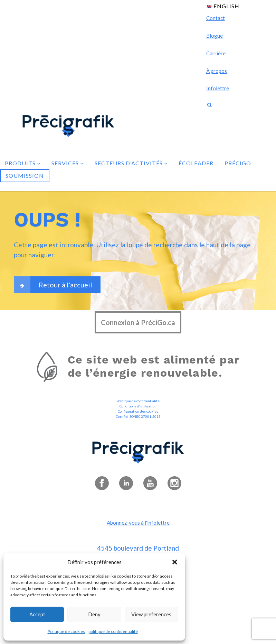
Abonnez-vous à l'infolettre (138, 523)
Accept (37, 614)
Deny (94, 614)
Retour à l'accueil (53, 285)
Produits (23, 163)
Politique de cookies (66, 631)
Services (68, 163)
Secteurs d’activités (131, 163)
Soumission (25, 176)
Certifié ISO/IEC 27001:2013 (138, 416)
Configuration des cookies (138, 411)
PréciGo (238, 163)
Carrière (216, 53)
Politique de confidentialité (138, 401)
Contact (216, 18)
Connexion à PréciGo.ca (138, 322)
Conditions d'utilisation (138, 406)
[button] (175, 562)
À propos (217, 71)
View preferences (151, 614)
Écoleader (196, 163)
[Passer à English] (223, 6)
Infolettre (218, 88)
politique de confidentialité (113, 631)
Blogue (215, 36)
